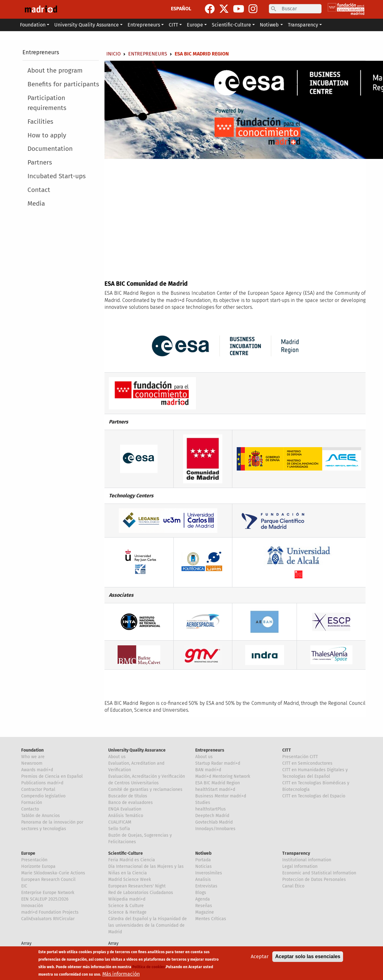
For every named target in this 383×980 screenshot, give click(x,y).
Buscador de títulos (128, 796)
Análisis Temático (126, 816)
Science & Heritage (127, 912)
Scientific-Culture (126, 853)
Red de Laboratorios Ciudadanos (141, 893)
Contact (39, 190)
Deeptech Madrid (212, 816)
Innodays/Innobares (215, 829)
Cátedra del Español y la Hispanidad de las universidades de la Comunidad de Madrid (148, 925)
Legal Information (300, 866)
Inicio (114, 54)
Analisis (203, 880)
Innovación (32, 906)
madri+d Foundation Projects (50, 912)
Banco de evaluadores (131, 803)
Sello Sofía (119, 829)
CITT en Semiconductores (307, 763)
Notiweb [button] (269, 25)
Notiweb (203, 853)
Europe (28, 853)
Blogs (201, 893)
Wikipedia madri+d (127, 899)
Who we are (33, 757)
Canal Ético (293, 886)
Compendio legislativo (43, 796)
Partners (40, 163)
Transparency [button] (303, 25)
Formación (32, 803)
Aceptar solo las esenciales (308, 956)
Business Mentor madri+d (221, 796)
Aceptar (260, 956)
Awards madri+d (37, 770)
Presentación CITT (300, 757)
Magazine (205, 912)
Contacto (30, 809)
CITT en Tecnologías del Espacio (314, 796)
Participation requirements (47, 103)
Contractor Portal (38, 789)
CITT (287, 750)
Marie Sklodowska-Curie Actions (53, 873)
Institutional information (307, 860)
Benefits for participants (63, 84)
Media (36, 204)
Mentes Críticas (211, 919)
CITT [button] (173, 25)
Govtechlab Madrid (214, 822)
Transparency (296, 853)
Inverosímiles (209, 873)
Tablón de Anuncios (41, 816)
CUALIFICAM (120, 822)
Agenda (203, 899)
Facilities (40, 122)
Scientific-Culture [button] (231, 25)
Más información (121, 974)
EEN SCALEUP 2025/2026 (45, 899)
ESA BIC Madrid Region (218, 783)
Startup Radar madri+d (218, 763)
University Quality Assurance (137, 750)
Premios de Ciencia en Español (52, 776)
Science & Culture (126, 906)
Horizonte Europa (38, 866)
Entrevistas (206, 886)
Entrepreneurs (41, 52)
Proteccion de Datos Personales (314, 880)
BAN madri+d (208, 770)
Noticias (204, 866)
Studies (203, 803)
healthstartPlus (211, 809)
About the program (55, 71)
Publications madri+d (42, 783)
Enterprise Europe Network (48, 893)
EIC (24, 886)
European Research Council (48, 880)
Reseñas (204, 906)
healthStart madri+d (215, 789)
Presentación (34, 860)
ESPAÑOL (181, 9)
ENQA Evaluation (125, 809)
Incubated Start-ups (57, 176)
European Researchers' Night (137, 886)
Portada (203, 860)
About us (117, 757)
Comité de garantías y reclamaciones (145, 789)
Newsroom (32, 763)
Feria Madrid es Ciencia (132, 860)
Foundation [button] (33, 25)
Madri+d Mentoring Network (223, 776)
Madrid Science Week (130, 880)
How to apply (47, 135)
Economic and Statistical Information (319, 873)
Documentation (50, 149)
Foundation (32, 750)
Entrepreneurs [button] (144, 25)
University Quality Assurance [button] (87, 25)
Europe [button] (195, 25)
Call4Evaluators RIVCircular (48, 919)
